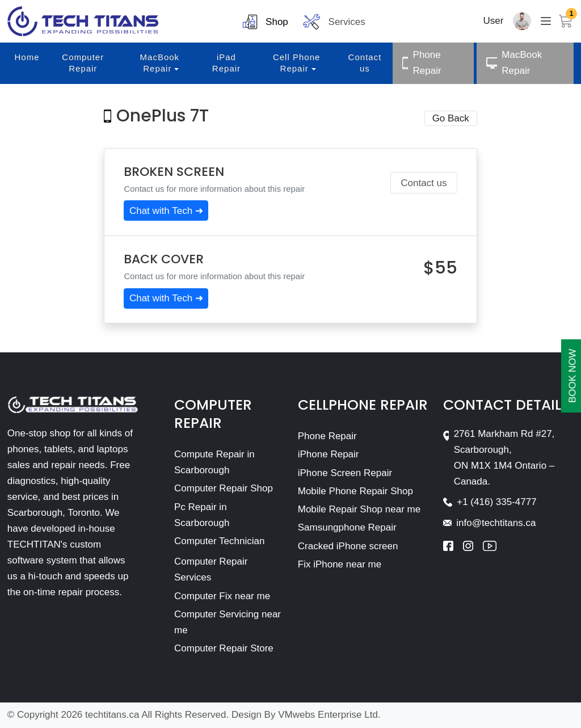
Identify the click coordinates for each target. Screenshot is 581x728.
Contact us (424, 183)
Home (27, 57)
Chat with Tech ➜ (166, 211)
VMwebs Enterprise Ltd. (329, 715)
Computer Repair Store (224, 648)
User (494, 21)
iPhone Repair (329, 454)
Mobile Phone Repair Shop (355, 491)
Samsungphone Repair (347, 527)
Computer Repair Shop (224, 488)
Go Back (451, 118)
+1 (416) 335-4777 (496, 502)
